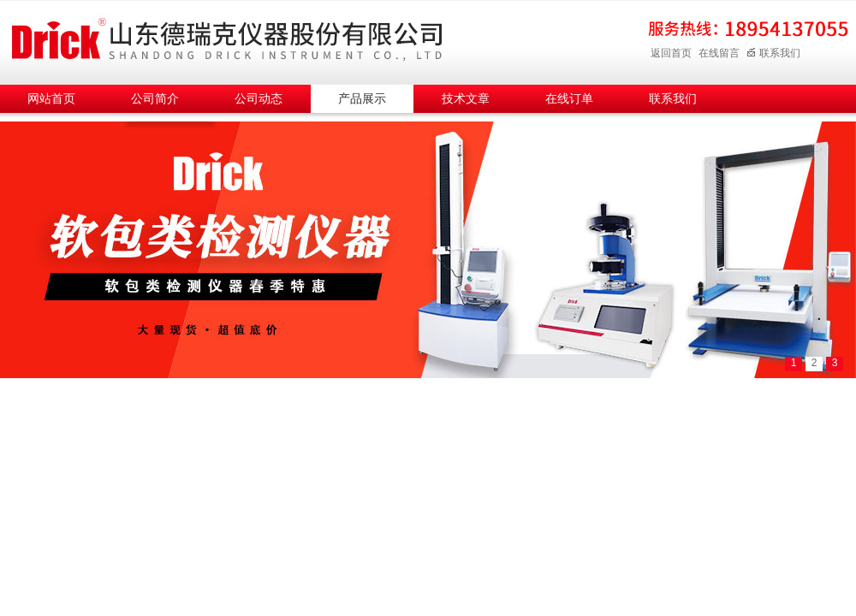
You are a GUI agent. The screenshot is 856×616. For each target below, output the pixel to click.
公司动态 (259, 99)
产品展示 (362, 99)
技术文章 (466, 99)
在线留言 (719, 53)
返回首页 (671, 53)
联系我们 (773, 53)
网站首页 (51, 99)
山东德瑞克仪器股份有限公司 (227, 40)
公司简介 (155, 99)
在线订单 (569, 99)
